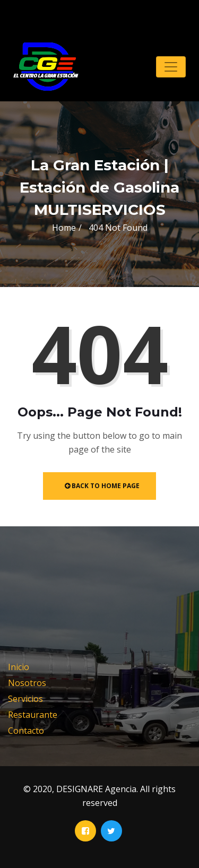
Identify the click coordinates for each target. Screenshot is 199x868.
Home (64, 228)
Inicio (19, 667)
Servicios (25, 699)
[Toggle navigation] (171, 67)
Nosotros (27, 683)
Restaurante (33, 715)
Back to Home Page (102, 486)
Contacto (26, 731)
